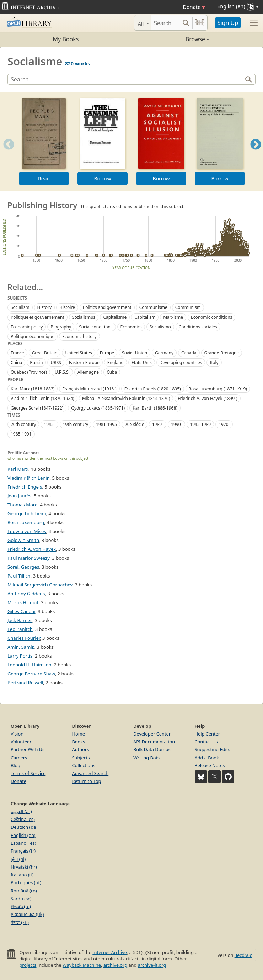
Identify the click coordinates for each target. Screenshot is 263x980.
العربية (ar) (21, 811)
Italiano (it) (22, 875)
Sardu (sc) (21, 899)
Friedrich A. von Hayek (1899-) (207, 398)
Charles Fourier (24, 638)
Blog (15, 765)
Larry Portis (20, 656)
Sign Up (228, 23)
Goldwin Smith (23, 540)
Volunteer (21, 742)
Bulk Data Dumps (152, 749)
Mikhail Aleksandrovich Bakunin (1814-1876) (126, 398)
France (17, 353)
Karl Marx (18, 469)
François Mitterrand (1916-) (89, 389)
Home (79, 734)
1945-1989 (200, 424)
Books (79, 742)
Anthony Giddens (26, 594)
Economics (131, 327)
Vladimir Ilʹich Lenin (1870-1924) (42, 398)
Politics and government (107, 307)
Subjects (81, 758)
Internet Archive (110, 952)
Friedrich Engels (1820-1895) (153, 389)
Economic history (79, 336)
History (44, 307)
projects (28, 965)
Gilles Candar (22, 611)
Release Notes (210, 765)
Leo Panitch (20, 629)
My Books (66, 39)
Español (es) (23, 843)
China (16, 362)
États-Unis (142, 362)
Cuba (112, 372)
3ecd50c (243, 955)
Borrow (102, 178)
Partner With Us (28, 749)
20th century (23, 424)
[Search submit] (186, 23)
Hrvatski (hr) (24, 867)
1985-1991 (21, 434)
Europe (107, 353)
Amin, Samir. (21, 647)
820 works (77, 64)
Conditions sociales (198, 327)
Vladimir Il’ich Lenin (29, 478)
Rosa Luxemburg (26, 522)
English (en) (23, 835)
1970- (224, 424)
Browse (170, 39)
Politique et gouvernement (37, 317)
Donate (194, 7)
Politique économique (33, 336)
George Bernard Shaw (31, 674)
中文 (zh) (20, 922)
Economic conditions (211, 317)
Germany (164, 353)
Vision (17, 734)
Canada (189, 353)
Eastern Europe (84, 362)
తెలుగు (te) (21, 906)
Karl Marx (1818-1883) (33, 389)
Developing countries (181, 362)
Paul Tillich (19, 576)
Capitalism (145, 317)
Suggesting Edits (213, 749)
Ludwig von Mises (27, 531)
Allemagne (88, 372)
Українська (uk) (27, 914)
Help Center (208, 734)
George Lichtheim (27, 513)
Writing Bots (146, 758)
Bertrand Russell (25, 683)
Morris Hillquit (23, 602)
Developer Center (152, 734)
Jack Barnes (20, 620)
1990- (176, 424)
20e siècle (135, 424)
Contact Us (206, 742)
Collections (84, 765)
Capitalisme (115, 317)
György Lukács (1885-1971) (98, 408)
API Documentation (154, 742)
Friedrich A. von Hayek (32, 549)
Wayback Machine (82, 965)
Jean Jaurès (19, 496)
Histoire (67, 307)
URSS (56, 362)
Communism (188, 307)
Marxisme (173, 317)
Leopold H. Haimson (29, 665)
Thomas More (22, 505)
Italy (214, 362)
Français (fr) (23, 851)
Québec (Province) (29, 372)
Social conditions (96, 327)
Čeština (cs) (23, 819)
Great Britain (45, 353)
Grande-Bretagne (222, 353)
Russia (36, 362)
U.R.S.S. (62, 372)
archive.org (115, 965)
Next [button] (256, 153)
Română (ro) (24, 891)
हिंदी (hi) (18, 859)
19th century (76, 424)
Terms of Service (28, 773)
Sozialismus (84, 317)
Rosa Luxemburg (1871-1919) (218, 389)
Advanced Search (90, 773)
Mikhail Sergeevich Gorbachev (40, 585)
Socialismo (160, 327)
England (116, 362)
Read (44, 178)
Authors (81, 749)
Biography (61, 327)
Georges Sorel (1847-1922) (37, 408)
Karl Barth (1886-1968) (155, 408)
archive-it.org (152, 965)
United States (78, 353)
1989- (158, 424)
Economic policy (27, 327)
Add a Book (207, 758)
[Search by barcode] (199, 23)
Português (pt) (26, 882)
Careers (19, 758)
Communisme (153, 307)
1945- (49, 424)
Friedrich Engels (25, 487)
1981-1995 (106, 424)
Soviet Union (135, 353)
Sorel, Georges (23, 567)
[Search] (165, 23)
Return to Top (87, 781)
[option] (44, 141)
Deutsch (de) (24, 827)
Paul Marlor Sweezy (28, 558)
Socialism (20, 307)
